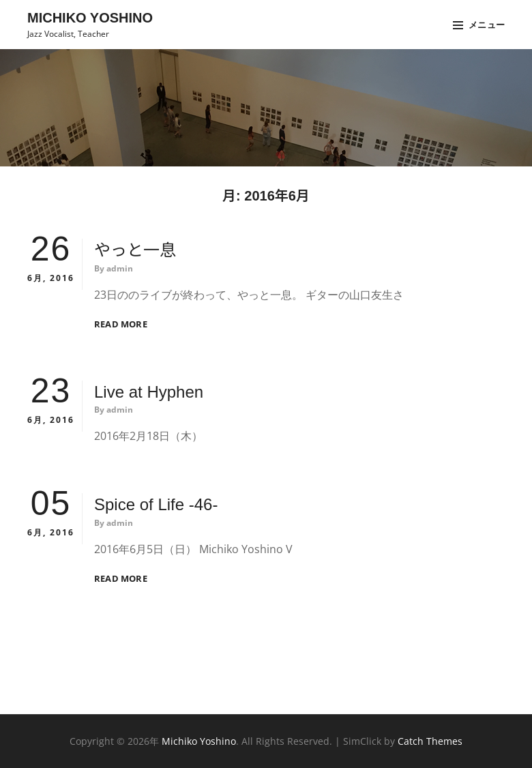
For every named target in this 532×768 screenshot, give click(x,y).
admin (120, 268)
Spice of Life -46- (156, 504)
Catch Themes (430, 741)
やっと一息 (135, 250)
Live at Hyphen (149, 392)
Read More (121, 324)
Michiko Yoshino (90, 18)
